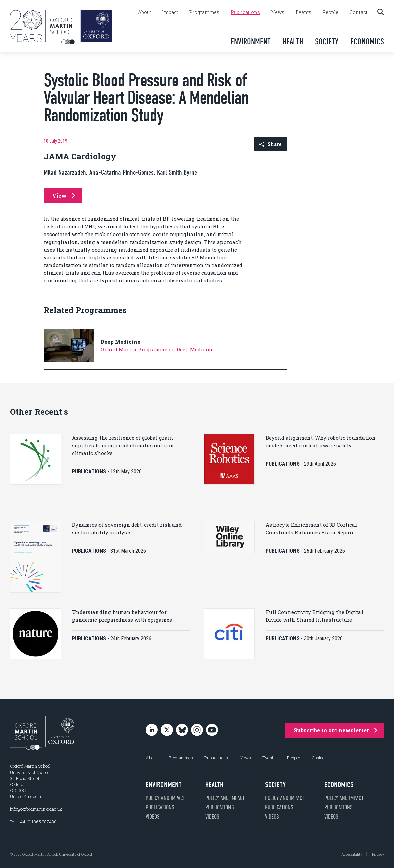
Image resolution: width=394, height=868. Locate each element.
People (330, 12)
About (145, 12)
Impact (170, 12)
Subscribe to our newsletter (336, 730)
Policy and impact (165, 798)
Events (303, 12)
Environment (251, 41)
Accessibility (352, 854)
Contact (358, 12)
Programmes (204, 12)
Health (293, 41)
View (63, 195)
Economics (367, 41)
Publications (245, 12)
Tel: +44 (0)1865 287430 (33, 821)
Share (270, 144)
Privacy (378, 854)
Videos (153, 816)
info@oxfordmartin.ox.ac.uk (36, 809)
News (278, 12)
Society (327, 41)
